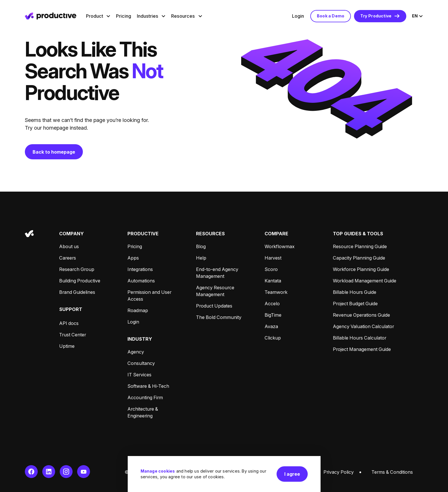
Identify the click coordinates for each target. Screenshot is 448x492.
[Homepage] (51, 16)
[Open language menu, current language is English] (418, 16)
